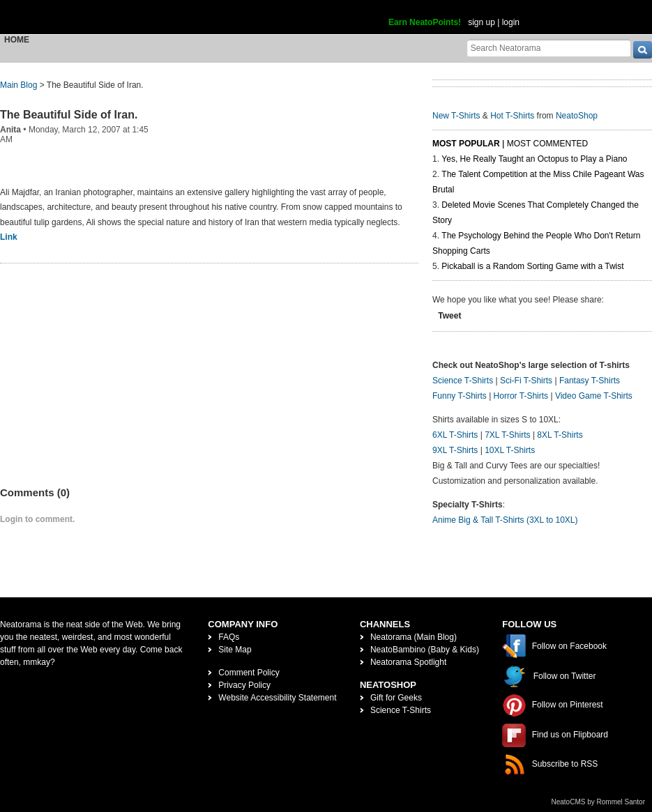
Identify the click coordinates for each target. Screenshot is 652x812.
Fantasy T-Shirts (590, 381)
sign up (482, 22)
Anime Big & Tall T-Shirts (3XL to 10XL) (505, 520)
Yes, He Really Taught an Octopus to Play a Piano (534, 159)
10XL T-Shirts (510, 450)
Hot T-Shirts (512, 116)
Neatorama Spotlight (408, 662)
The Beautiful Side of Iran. (69, 115)
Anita (10, 130)
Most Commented (547, 144)
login (511, 22)
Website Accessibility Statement (277, 698)
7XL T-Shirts (507, 435)
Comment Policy (249, 673)
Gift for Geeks (396, 698)
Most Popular (466, 144)
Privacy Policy (244, 685)
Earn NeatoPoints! (425, 22)
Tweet (449, 316)
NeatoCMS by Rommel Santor (599, 802)
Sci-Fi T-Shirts (526, 381)
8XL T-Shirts (560, 435)
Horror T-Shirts (521, 396)
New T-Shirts (456, 116)
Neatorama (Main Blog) (414, 637)
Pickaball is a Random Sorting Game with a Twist (532, 266)
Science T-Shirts (463, 381)
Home (17, 40)
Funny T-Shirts (460, 396)
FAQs (229, 637)
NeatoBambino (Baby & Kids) (425, 650)
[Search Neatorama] (549, 48)
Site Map (235, 650)
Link (9, 237)
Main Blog (18, 85)
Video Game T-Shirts (594, 396)
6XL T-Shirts (455, 435)
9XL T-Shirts (455, 450)
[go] (643, 50)
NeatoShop (577, 116)
